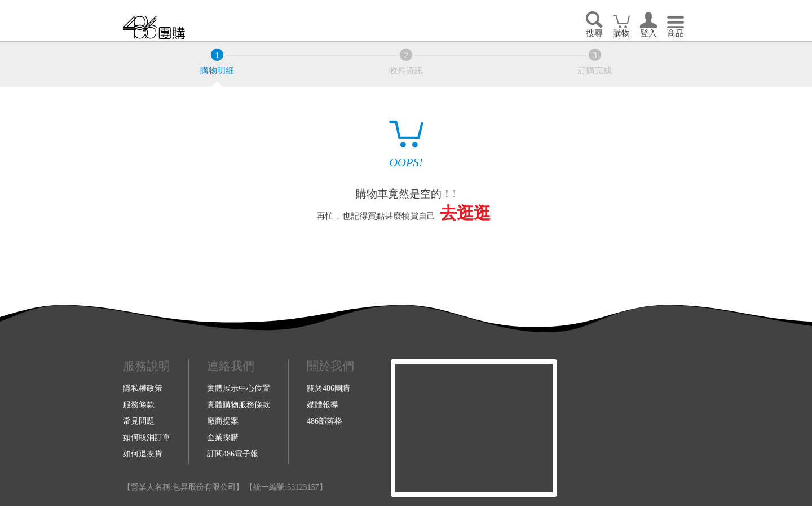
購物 (621, 33)
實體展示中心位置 (239, 388)
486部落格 (325, 421)
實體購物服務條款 (239, 404)
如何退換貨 (143, 454)
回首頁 (154, 27)
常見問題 (139, 421)
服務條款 (139, 404)
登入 (648, 33)
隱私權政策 (143, 388)
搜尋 (594, 33)
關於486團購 (328, 388)
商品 (676, 33)
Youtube (629, 428)
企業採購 (223, 437)
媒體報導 (323, 404)
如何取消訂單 (147, 437)
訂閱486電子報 (233, 454)
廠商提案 (223, 421)
